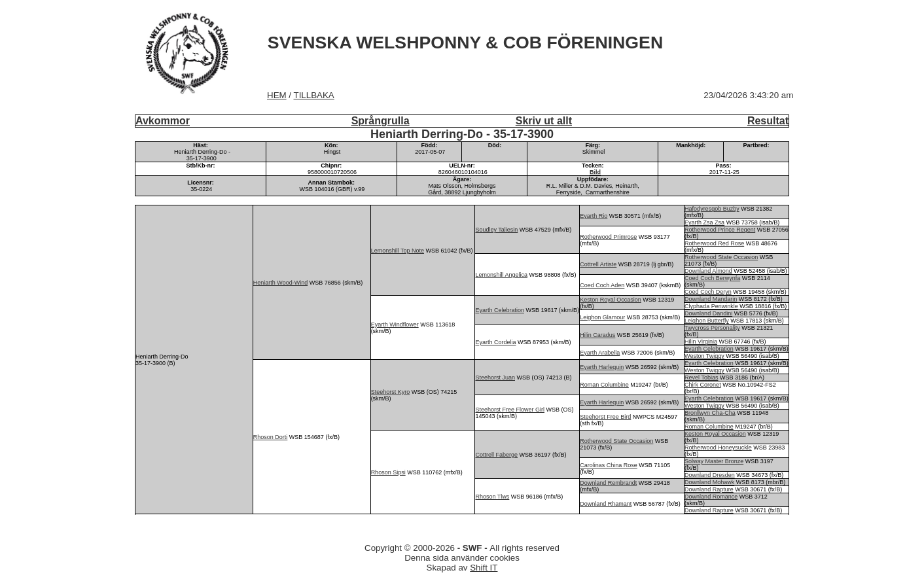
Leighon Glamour (602, 317)
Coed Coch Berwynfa (712, 278)
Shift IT (484, 568)
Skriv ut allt (544, 121)
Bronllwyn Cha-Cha (710, 413)
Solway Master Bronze (714, 461)
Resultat (768, 121)
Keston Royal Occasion (611, 300)
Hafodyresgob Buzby (712, 209)
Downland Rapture (709, 489)
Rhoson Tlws (492, 497)
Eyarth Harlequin (602, 367)
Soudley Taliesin (496, 230)
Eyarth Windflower (395, 325)
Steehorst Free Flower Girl (510, 410)
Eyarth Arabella (600, 353)
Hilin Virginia (701, 342)
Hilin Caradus (597, 335)
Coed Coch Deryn (708, 292)
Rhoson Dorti (271, 437)
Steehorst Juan (495, 378)
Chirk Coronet (703, 385)
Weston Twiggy (704, 356)
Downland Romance (711, 497)
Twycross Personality (712, 328)
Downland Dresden (710, 475)
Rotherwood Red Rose (714, 243)
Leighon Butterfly (707, 321)
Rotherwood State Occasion (721, 257)
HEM (277, 95)
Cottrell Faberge (496, 455)
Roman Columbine (604, 385)
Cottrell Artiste (598, 264)
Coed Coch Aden (602, 285)
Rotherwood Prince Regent (720, 230)
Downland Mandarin (711, 299)
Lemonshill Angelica (501, 275)
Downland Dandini (708, 313)
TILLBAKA (314, 95)
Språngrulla (381, 121)
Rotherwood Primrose (608, 237)
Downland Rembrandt (608, 483)
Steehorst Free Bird (605, 417)
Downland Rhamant (606, 504)
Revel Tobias (701, 378)
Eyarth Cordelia (495, 342)
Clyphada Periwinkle (711, 306)
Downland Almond (708, 271)
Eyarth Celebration (500, 310)
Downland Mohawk (709, 482)
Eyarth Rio (594, 216)
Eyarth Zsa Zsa (704, 222)
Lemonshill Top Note (398, 251)
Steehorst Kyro (391, 392)
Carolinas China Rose (609, 465)
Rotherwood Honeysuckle (718, 448)
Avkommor (163, 121)
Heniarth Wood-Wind (280, 283)
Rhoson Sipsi (388, 472)
